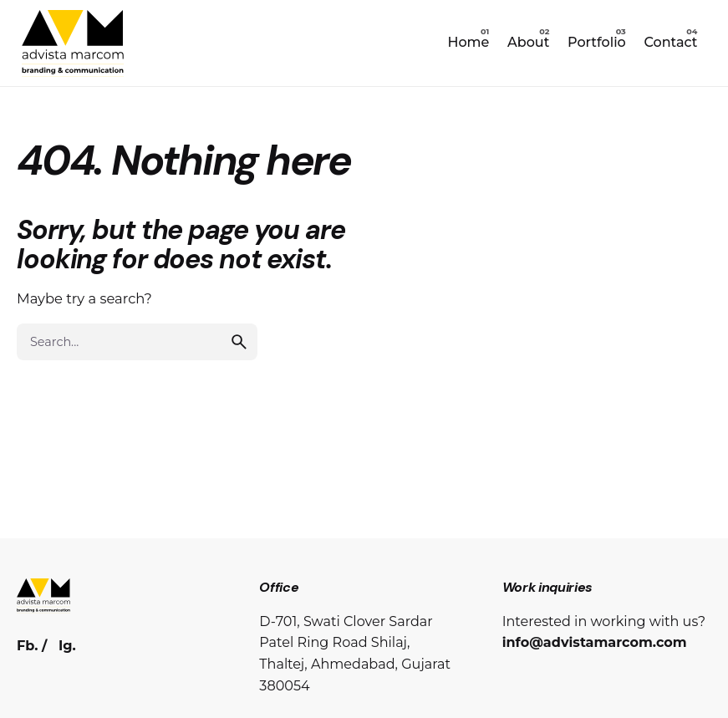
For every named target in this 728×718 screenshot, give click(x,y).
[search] (239, 342)
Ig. (67, 645)
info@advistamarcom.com (595, 642)
